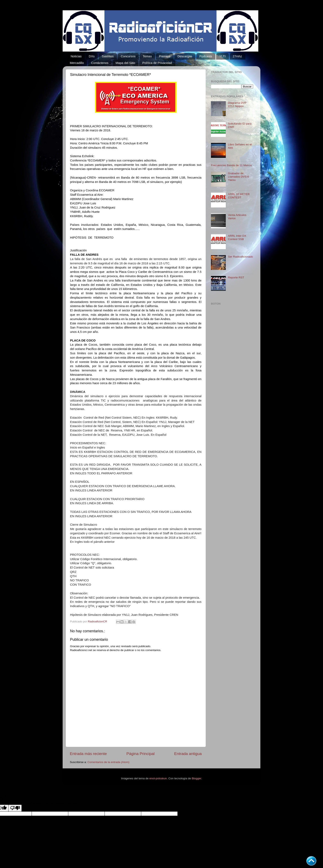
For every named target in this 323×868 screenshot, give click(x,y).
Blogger (197, 778)
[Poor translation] (15, 808)
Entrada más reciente (88, 754)
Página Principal (141, 754)
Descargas (185, 56)
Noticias (76, 56)
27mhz (237, 56)
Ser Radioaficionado (240, 257)
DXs (92, 56)
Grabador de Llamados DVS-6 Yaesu (238, 177)
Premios (165, 56)
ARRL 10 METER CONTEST (239, 196)
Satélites (108, 56)
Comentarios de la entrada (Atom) (108, 762)
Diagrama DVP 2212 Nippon (237, 104)
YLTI (222, 56)
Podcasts (206, 56)
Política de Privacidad (157, 63)
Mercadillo (77, 63)
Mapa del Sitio (125, 63)
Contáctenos (100, 63)
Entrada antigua (188, 754)
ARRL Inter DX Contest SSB (237, 237)
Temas (147, 56)
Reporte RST (236, 277)
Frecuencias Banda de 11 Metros (231, 165)
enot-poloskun (158, 778)
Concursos (128, 56)
